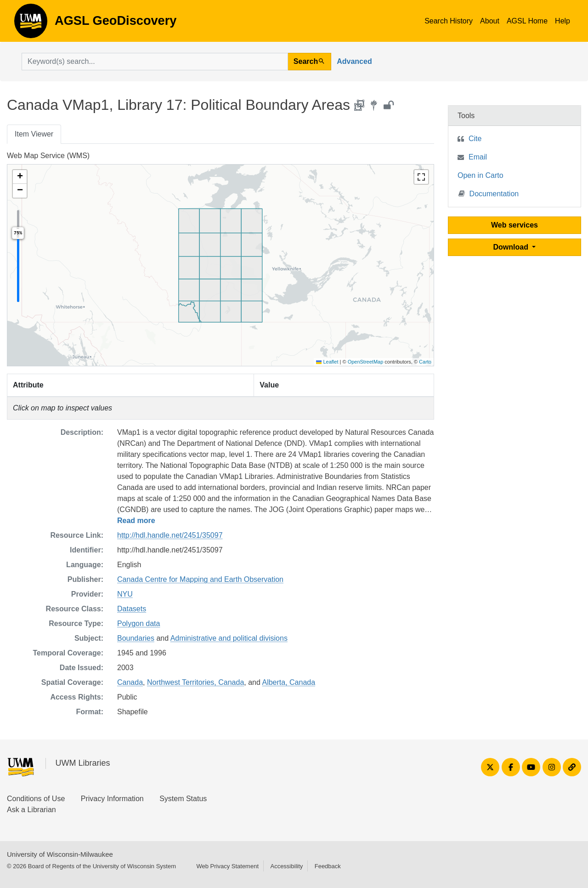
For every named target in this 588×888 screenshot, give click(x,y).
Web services (514, 225)
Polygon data (139, 623)
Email (478, 157)
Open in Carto (481, 175)
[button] (20, 177)
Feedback (328, 866)
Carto (425, 362)
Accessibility (286, 866)
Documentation (489, 193)
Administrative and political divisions (229, 638)
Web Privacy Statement (227, 866)
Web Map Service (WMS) (48, 156)
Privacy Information (112, 799)
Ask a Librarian (31, 810)
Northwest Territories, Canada (195, 682)
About (490, 21)
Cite (475, 139)
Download (512, 247)
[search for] (155, 62)
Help (563, 21)
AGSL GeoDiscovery (31, 24)
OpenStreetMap (366, 362)
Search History (449, 21)
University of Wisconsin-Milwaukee (60, 854)
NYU (125, 594)
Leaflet (327, 362)
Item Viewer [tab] (34, 134)
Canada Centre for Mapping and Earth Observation (200, 579)
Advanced (354, 61)
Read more (136, 521)
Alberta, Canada (288, 682)
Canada (130, 682)
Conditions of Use (36, 799)
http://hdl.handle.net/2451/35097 (170, 535)
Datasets (132, 609)
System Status (183, 799)
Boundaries (136, 638)
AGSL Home (527, 21)
